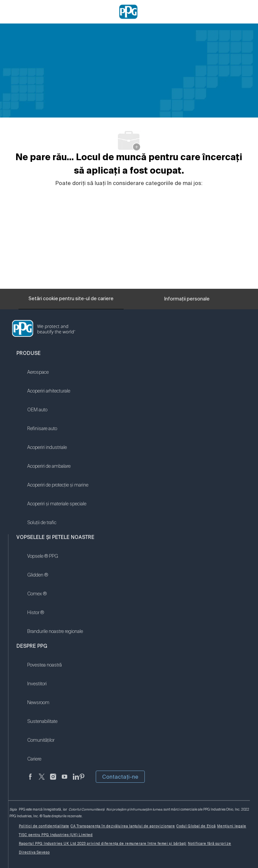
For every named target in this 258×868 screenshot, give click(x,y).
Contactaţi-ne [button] (120, 777)
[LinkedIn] (76, 781)
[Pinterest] (82, 781)
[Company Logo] (128, 11)
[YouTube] (64, 781)
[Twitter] (42, 781)
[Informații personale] (187, 301)
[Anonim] (30, 781)
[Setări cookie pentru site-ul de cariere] (71, 299)
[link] (58, 376)
